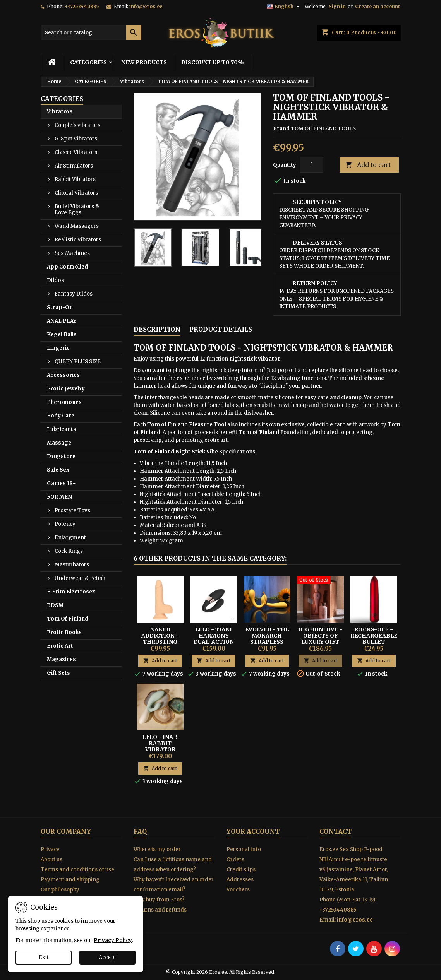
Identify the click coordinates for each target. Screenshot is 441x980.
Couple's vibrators (77, 125)
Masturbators (72, 565)
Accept (107, 957)
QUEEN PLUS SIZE (78, 362)
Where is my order (157, 849)
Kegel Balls (62, 334)
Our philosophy (60, 890)
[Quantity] (312, 165)
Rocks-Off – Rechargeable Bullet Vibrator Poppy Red (374, 642)
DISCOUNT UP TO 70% (213, 62)
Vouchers (238, 890)
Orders (235, 859)
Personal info (244, 849)
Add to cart (368, 165)
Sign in (337, 6)
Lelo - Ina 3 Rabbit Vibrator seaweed (160, 746)
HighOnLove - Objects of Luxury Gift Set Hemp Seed (320, 639)
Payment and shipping (70, 880)
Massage (59, 443)
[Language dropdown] (284, 7)
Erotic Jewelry (66, 389)
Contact (335, 831)
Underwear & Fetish (80, 578)
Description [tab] (157, 329)
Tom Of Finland (68, 619)
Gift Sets (58, 673)
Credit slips (241, 870)
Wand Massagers (77, 226)
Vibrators (60, 112)
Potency (65, 524)
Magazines (61, 659)
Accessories (63, 375)
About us (51, 859)
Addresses (240, 880)
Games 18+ (61, 483)
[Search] (91, 32)
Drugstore (61, 456)
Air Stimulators (74, 166)
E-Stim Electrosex (71, 592)
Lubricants (62, 429)
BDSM (55, 605)
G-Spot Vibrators (76, 139)
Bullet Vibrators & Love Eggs (77, 210)
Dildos (56, 280)
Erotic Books (64, 632)
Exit (44, 957)
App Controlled (67, 267)
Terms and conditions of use (77, 870)
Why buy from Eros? (159, 900)
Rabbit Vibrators (75, 179)
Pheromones (64, 402)
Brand (281, 129)
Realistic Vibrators (78, 240)
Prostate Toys (72, 511)
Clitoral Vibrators (76, 193)
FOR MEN (59, 497)
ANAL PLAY (62, 321)
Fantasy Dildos (74, 294)
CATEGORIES (88, 62)
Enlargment (70, 538)
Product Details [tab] (221, 329)
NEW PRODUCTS (144, 62)
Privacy (50, 849)
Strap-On (60, 307)
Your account (253, 831)
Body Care (61, 416)
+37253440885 (82, 6)
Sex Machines (72, 253)
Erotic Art (60, 646)
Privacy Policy (113, 940)
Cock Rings (69, 551)
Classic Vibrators (76, 152)
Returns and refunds (160, 910)
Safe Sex (58, 470)
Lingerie (58, 348)
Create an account (378, 6)
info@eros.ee (146, 6)
